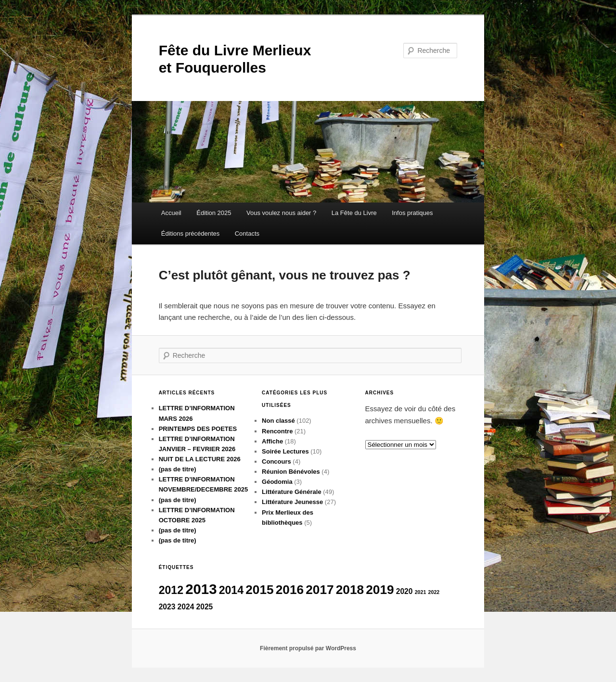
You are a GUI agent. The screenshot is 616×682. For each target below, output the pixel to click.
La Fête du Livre (354, 213)
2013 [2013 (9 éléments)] (201, 589)
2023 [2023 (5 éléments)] (167, 607)
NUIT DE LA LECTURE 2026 (200, 459)
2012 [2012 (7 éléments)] (171, 590)
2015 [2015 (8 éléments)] (259, 590)
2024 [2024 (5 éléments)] (186, 607)
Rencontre (277, 431)
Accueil (171, 213)
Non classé (278, 421)
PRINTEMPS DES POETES (198, 429)
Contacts (247, 234)
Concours (276, 461)
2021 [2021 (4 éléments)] (421, 592)
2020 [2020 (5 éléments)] (404, 591)
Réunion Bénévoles (291, 472)
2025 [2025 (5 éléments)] (205, 607)
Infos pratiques (412, 213)
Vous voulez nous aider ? (281, 213)
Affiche (272, 441)
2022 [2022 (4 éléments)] (434, 592)
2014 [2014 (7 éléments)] (231, 590)
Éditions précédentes (190, 234)
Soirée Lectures (285, 451)
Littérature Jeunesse (292, 502)
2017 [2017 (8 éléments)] (320, 590)
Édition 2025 (214, 213)
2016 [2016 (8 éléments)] (290, 590)
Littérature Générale (292, 492)
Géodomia (277, 482)
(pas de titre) (178, 469)
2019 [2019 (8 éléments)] (380, 590)
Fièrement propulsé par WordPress (308, 648)
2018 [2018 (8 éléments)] (350, 590)
